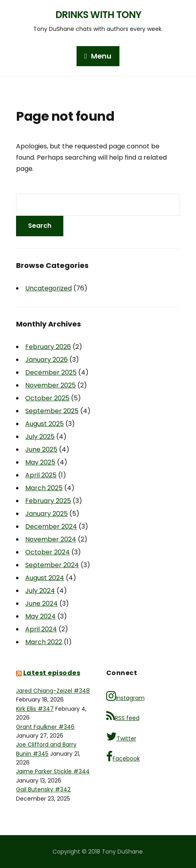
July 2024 (40, 591)
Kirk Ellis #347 (35, 709)
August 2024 (45, 578)
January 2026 (46, 360)
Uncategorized (48, 288)
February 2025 (48, 501)
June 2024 (41, 603)
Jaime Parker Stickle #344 (53, 771)
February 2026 (48, 347)
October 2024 (47, 552)
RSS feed (123, 716)
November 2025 (51, 385)
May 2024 (40, 616)
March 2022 (44, 642)
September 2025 (52, 411)
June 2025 (41, 449)
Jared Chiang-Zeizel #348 (53, 691)
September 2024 (52, 565)
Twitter (121, 737)
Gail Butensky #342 (43, 789)
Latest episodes (52, 673)
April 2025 (41, 475)
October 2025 (47, 398)
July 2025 (40, 437)
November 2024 (51, 539)
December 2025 (51, 372)
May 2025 (40, 462)
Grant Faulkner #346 (45, 727)
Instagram (125, 696)
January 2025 (46, 514)
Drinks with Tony (98, 15)
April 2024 (41, 629)
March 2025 (44, 488)
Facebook (123, 757)
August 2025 (44, 424)
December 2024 (51, 526)
